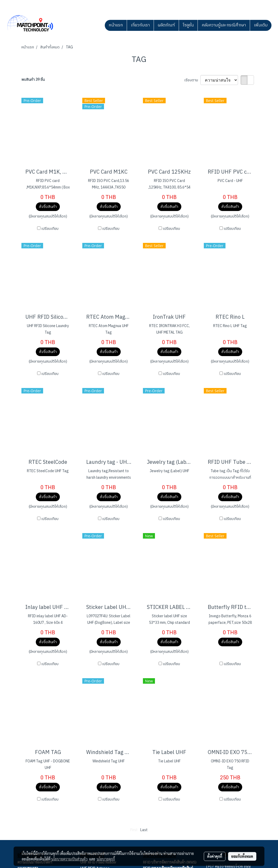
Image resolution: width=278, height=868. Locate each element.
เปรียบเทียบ (50, 229)
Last (144, 830)
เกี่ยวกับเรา (140, 25)
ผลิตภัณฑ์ (166, 25)
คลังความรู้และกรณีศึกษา (224, 25)
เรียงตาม (192, 80)
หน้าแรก (116, 25)
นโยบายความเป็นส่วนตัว (69, 859)
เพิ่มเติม (261, 25)
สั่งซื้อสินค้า (48, 207)
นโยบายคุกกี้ (106, 859)
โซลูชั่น (188, 25)
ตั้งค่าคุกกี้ (215, 856)
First (134, 830)
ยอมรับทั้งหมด (242, 856)
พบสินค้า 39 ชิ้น (33, 80)
